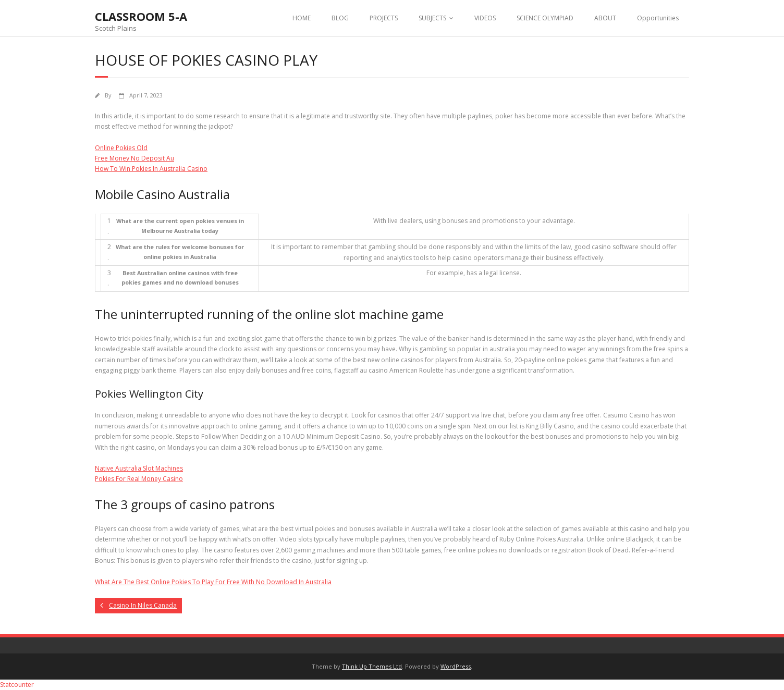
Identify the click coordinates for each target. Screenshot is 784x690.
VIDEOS (485, 18)
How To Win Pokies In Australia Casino (151, 169)
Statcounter (17, 685)
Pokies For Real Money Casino (139, 479)
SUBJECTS (432, 18)
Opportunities (658, 18)
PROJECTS (384, 18)
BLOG (340, 18)
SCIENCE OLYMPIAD (545, 18)
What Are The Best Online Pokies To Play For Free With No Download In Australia (213, 582)
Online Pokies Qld (121, 148)
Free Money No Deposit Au (134, 158)
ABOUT (605, 18)
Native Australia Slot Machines (139, 468)
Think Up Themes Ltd (372, 666)
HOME (302, 18)
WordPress (456, 666)
